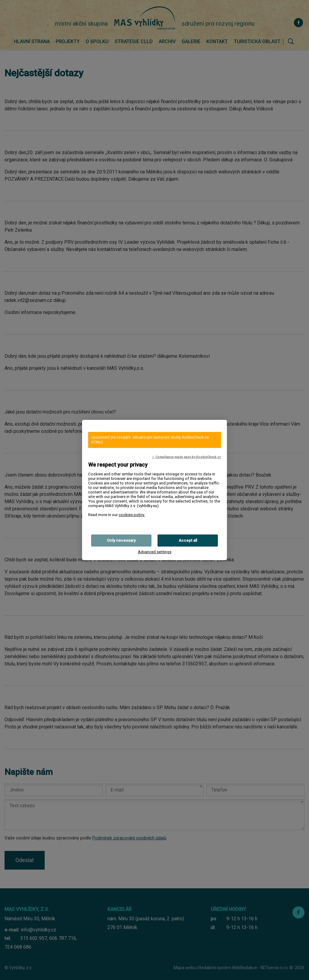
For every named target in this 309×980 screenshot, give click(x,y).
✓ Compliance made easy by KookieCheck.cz (186, 457)
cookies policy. (132, 515)
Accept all (188, 540)
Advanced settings (155, 552)
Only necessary (121, 540)
